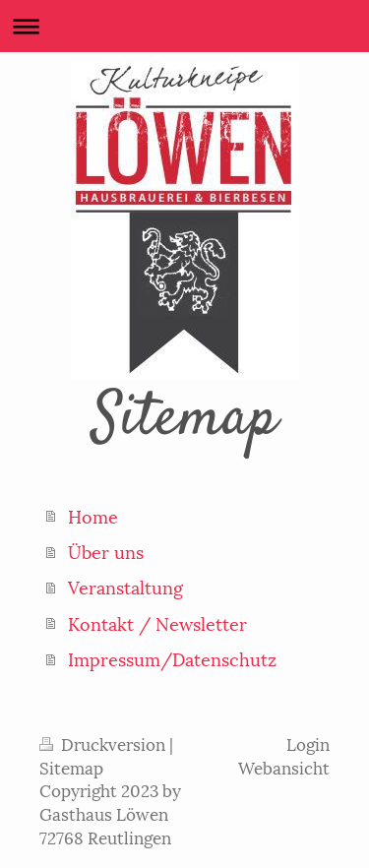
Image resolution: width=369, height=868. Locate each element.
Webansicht (284, 767)
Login (308, 743)
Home (93, 515)
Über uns (106, 551)
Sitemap (71, 767)
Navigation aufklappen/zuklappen (184, 26)
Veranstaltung (125, 586)
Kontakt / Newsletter (157, 622)
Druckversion (104, 743)
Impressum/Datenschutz (172, 658)
